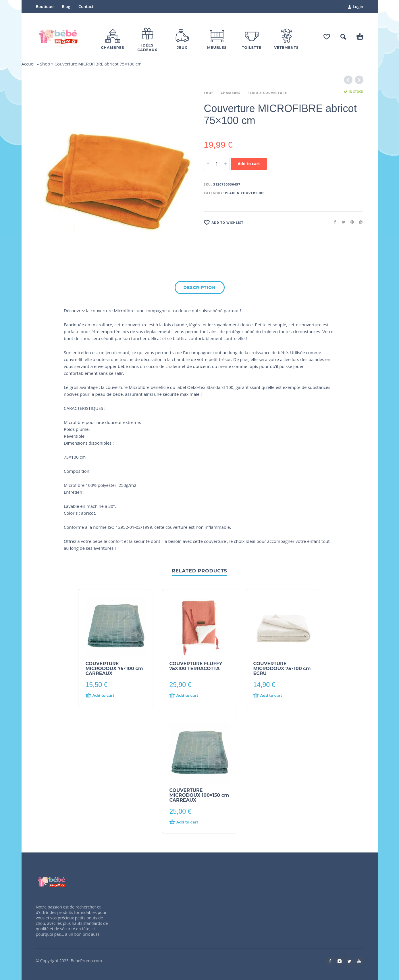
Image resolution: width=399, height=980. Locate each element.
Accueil (29, 64)
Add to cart (249, 164)
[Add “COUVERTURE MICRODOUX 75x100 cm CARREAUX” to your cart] (105, 696)
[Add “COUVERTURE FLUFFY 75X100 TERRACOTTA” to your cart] (189, 696)
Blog (66, 6)
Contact (86, 6)
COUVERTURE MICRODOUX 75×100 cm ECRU (282, 669)
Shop (45, 64)
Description (200, 288)
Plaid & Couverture (267, 93)
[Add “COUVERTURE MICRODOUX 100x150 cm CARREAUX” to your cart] (189, 822)
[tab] (200, 289)
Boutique (45, 6)
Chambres (231, 93)
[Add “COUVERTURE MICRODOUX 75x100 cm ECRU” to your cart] (273, 696)
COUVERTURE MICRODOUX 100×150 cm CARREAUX (199, 795)
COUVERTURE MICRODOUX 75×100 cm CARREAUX (114, 669)
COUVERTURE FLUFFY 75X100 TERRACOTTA (196, 666)
